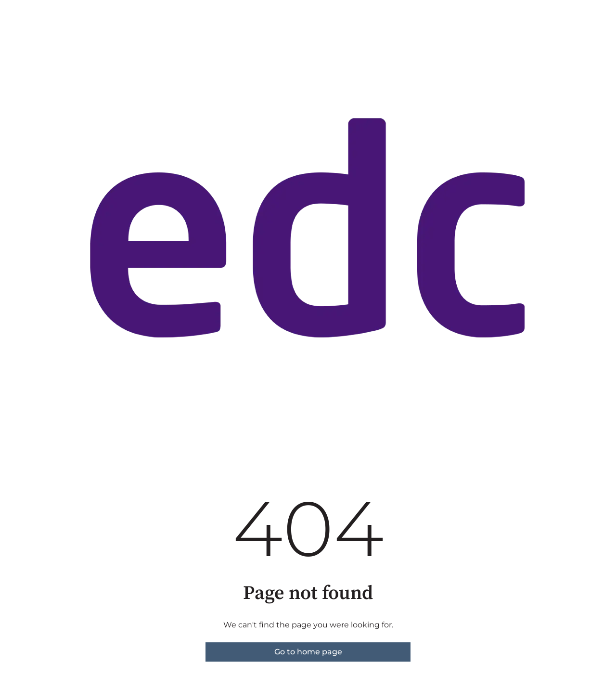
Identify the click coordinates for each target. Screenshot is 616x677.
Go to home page (308, 652)
